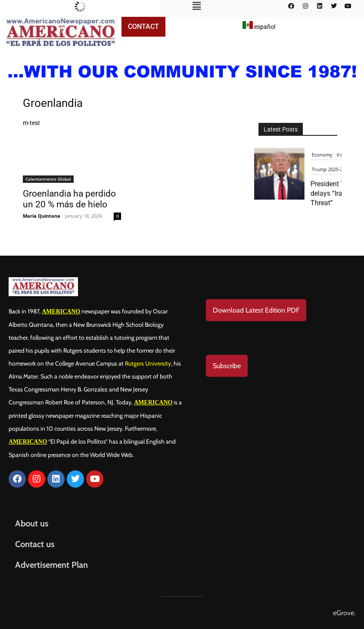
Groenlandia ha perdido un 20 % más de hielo (69, 199)
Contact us (35, 544)
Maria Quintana (42, 216)
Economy (324, 155)
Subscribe (227, 366)
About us (32, 523)
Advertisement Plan (51, 565)
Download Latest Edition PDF (256, 310)
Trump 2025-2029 (333, 169)
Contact (143, 27)
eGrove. (344, 613)
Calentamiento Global (48, 179)
